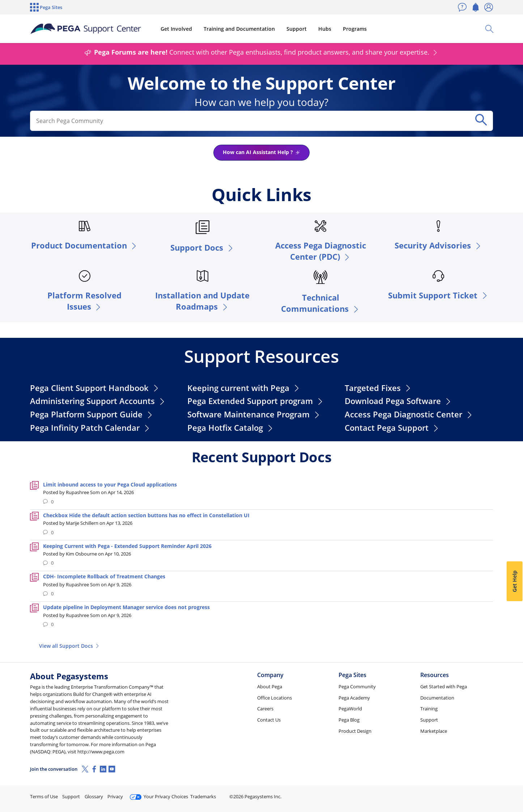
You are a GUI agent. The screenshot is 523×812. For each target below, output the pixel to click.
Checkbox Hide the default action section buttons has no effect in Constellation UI (146, 515)
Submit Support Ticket (438, 295)
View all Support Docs (70, 646)
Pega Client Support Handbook (95, 388)
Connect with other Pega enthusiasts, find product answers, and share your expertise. (261, 52)
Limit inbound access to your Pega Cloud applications (110, 484)
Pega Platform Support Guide (92, 414)
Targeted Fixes (378, 388)
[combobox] (251, 121)
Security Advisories (438, 245)
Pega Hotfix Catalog (231, 428)
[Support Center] (86, 29)
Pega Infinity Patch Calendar (90, 428)
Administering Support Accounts (98, 401)
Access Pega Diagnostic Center (409, 414)
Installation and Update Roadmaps (202, 301)
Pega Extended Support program (256, 401)
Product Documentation (85, 245)
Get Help (514, 581)
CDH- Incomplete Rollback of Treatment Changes (104, 576)
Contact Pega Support (392, 428)
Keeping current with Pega (244, 388)
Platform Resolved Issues (84, 301)
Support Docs (202, 248)
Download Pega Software (398, 401)
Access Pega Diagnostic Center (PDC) (321, 251)
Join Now (437, 793)
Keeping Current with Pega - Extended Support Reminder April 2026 (127, 546)
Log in (476, 793)
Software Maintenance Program (254, 414)
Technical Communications (320, 303)
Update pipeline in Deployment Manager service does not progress (126, 607)
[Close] (513, 783)
